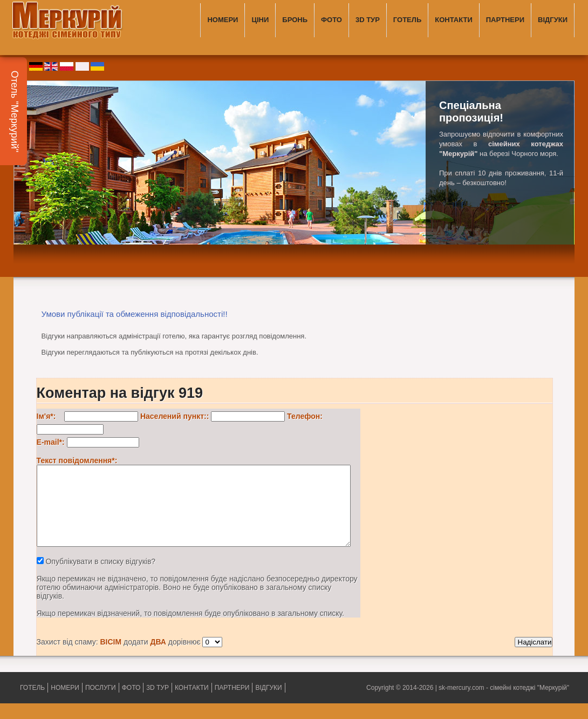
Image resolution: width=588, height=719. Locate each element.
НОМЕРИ (223, 20)
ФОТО (331, 20)
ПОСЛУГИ (101, 703)
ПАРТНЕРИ (505, 20)
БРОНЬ (295, 20)
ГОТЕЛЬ (407, 20)
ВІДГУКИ (553, 20)
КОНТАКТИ (454, 20)
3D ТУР (368, 20)
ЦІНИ (260, 20)
